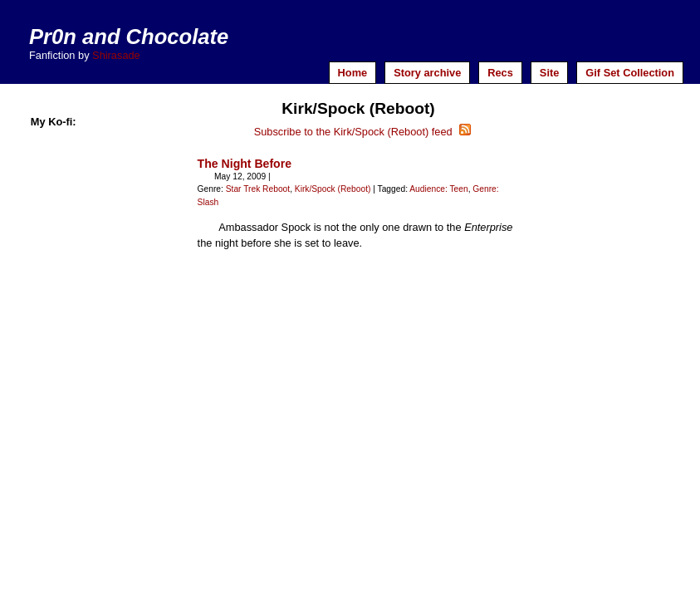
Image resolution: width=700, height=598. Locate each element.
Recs (500, 73)
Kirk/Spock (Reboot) (333, 189)
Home (353, 73)
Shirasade (116, 55)
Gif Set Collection (630, 73)
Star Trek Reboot (258, 189)
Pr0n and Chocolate (129, 37)
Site (549, 73)
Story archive (427, 73)
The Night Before (245, 164)
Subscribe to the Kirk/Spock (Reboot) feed (363, 132)
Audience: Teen (438, 189)
